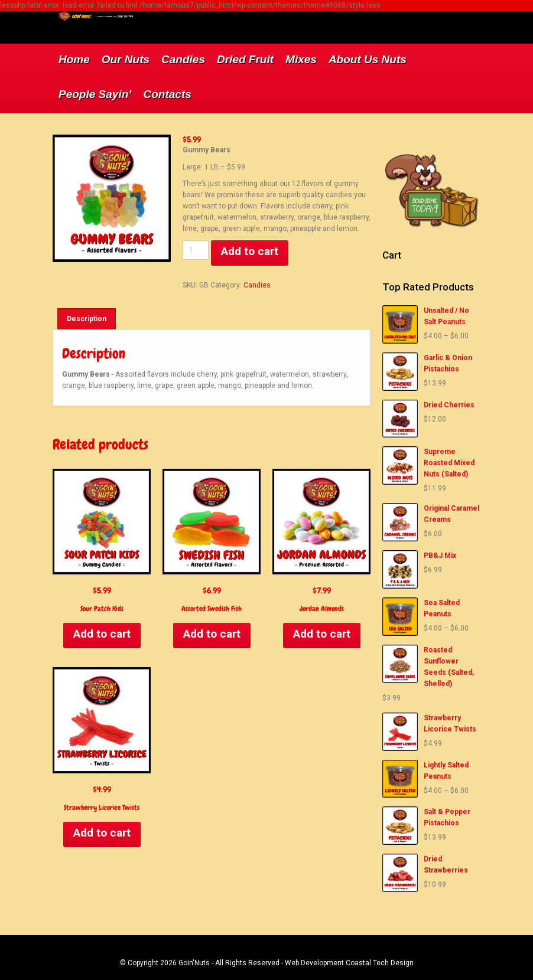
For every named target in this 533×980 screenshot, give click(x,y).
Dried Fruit (245, 59)
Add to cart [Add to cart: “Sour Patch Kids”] (102, 634)
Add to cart (250, 251)
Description (87, 319)
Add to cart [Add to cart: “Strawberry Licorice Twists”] (102, 833)
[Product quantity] (196, 250)
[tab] (87, 319)
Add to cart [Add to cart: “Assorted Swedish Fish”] (212, 634)
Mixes (301, 59)
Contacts (168, 94)
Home (74, 59)
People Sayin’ (95, 94)
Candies (183, 59)
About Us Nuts (368, 59)
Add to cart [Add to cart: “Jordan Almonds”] (322, 634)
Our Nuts (126, 59)
